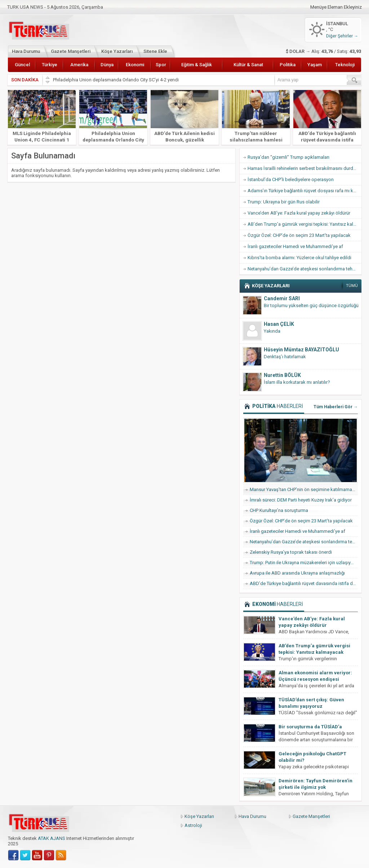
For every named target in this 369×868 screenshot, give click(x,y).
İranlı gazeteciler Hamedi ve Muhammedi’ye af (295, 246)
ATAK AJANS (52, 838)
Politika (288, 65)
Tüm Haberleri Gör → (336, 407)
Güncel (22, 65)
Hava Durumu (26, 51)
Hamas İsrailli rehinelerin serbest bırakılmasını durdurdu (304, 168)
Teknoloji (345, 65)
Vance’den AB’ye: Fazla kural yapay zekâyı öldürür (299, 213)
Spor (161, 65)
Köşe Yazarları (117, 51)
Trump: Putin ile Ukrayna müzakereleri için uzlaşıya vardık (304, 563)
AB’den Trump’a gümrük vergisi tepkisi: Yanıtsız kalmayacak (304, 224)
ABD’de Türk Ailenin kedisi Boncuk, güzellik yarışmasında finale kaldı (184, 140)
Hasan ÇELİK (279, 324)
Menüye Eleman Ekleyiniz (336, 7)
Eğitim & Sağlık (197, 65)
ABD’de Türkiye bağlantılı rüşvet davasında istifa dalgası (327, 140)
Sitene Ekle (155, 51)
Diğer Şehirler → (342, 36)
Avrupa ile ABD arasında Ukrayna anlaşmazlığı (297, 573)
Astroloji (193, 825)
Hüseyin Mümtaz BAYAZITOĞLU (301, 350)
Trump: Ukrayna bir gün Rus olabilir (284, 202)
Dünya (107, 65)
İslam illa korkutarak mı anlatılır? (297, 382)
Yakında (272, 331)
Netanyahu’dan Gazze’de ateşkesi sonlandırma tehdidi (304, 269)
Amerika (79, 65)
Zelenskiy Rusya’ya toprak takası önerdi (291, 552)
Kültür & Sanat (248, 65)
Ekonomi (135, 65)
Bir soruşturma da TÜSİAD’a (310, 727)
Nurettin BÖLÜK (282, 375)
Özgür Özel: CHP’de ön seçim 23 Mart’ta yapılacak (299, 235)
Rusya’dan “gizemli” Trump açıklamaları (288, 157)
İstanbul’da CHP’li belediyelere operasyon (291, 179)
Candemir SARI (282, 298)
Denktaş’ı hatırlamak (285, 357)
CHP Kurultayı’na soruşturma (279, 510)
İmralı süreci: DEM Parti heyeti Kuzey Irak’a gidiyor (301, 500)
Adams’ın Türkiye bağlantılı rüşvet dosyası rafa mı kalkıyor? (304, 191)
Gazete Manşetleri (71, 51)
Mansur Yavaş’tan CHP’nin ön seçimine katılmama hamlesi (304, 489)
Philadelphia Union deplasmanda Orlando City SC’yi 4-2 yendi (116, 80)
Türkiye (50, 65)
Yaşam (315, 65)
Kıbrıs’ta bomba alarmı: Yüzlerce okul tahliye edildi (299, 258)
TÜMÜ (352, 286)
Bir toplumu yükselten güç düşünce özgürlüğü (311, 305)
